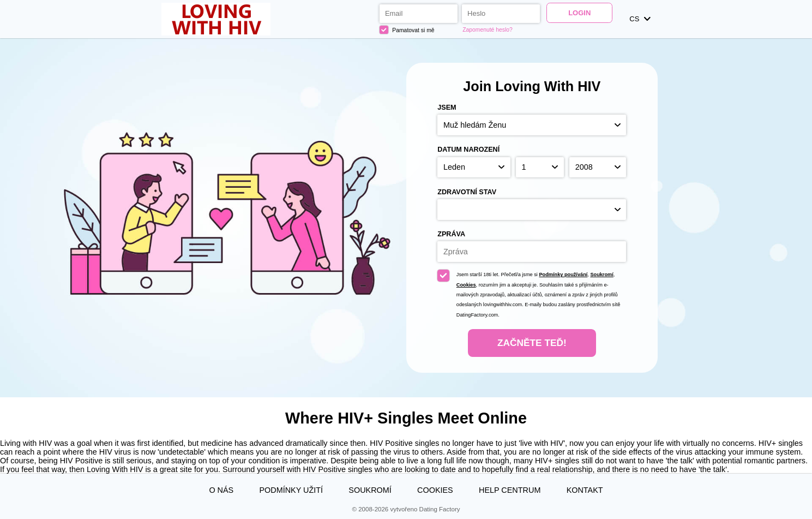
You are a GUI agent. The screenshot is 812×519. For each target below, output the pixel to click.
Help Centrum (510, 490)
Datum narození (468, 150)
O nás (221, 490)
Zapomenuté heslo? (488, 30)
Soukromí (602, 275)
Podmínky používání (563, 275)
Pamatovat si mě (407, 30)
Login (579, 13)
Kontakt (585, 490)
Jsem (447, 108)
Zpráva (451, 234)
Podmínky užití (291, 490)
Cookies (466, 285)
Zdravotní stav (467, 192)
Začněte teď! (532, 343)
